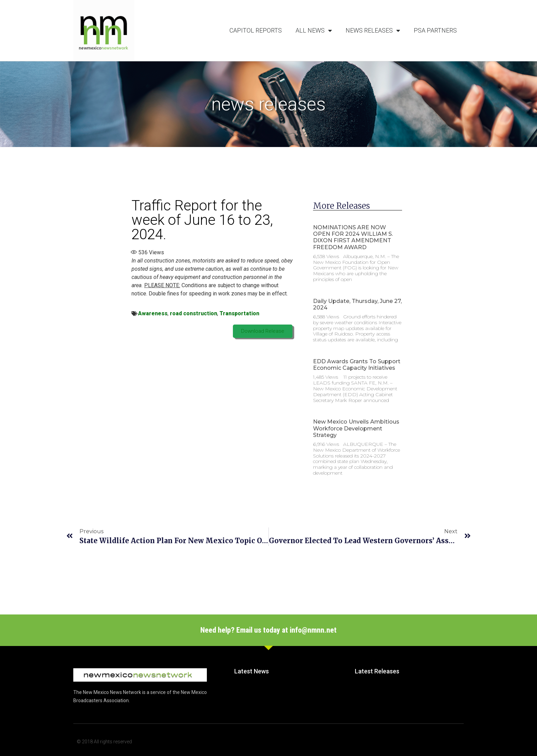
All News (314, 31)
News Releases (373, 31)
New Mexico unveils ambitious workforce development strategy (356, 428)
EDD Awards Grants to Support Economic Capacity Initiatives (357, 365)
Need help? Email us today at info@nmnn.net (268, 630)
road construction (193, 313)
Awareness (153, 313)
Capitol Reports (256, 30)
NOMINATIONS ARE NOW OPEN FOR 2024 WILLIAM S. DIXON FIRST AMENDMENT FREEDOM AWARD (353, 237)
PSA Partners (435, 30)
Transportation (239, 313)
